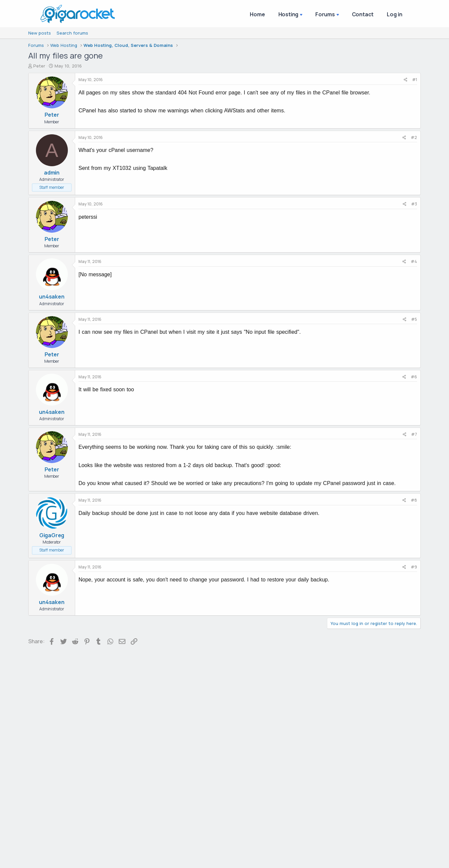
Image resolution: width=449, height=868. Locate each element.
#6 (414, 377)
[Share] (406, 80)
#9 (414, 567)
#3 (414, 204)
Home (257, 14)
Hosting (289, 14)
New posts (40, 33)
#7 (414, 434)
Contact (363, 14)
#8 (414, 500)
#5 (414, 319)
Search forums (72, 33)
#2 (414, 137)
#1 (415, 80)
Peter (39, 66)
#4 (414, 261)
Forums (325, 14)
